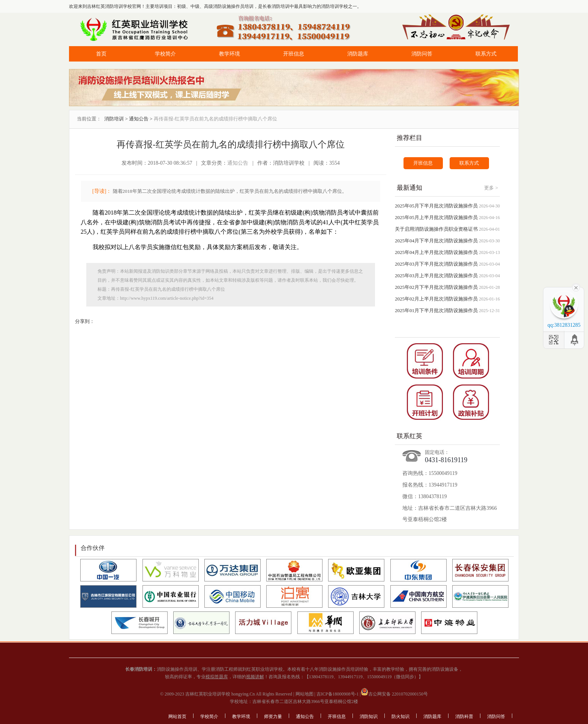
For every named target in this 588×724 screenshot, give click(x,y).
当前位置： (89, 119)
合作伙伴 (93, 548)
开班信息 (294, 54)
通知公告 (139, 119)
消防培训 (114, 119)
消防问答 (422, 54)
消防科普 (464, 716)
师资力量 (273, 716)
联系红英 (409, 436)
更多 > (491, 188)
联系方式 (486, 54)
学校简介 (165, 54)
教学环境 (229, 54)
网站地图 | (305, 694)
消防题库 (358, 54)
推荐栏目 (409, 138)
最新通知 (409, 188)
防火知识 (400, 716)
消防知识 (369, 716)
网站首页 (177, 716)
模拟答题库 (217, 677)
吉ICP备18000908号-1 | (338, 694)
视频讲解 (255, 677)
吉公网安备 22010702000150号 (394, 694)
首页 (101, 54)
